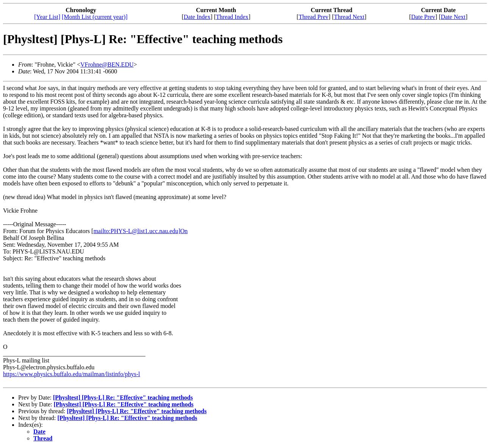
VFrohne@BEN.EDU (107, 65)
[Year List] (47, 17)
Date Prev (423, 17)
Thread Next (349, 17)
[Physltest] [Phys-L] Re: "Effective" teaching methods (123, 397)
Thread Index (232, 17)
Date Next (453, 17)
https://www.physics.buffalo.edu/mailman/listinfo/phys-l (72, 374)
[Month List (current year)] (95, 17)
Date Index (197, 17)
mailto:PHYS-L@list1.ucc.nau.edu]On (141, 231)
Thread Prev (314, 17)
